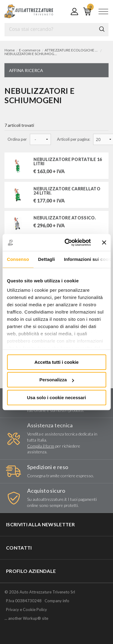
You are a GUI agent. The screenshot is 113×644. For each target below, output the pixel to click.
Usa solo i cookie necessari (57, 398)
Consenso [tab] (18, 259)
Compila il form (41, 446)
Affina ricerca (26, 70)
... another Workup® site (26, 618)
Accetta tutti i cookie (56, 362)
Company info (57, 601)
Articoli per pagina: (74, 139)
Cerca (102, 29)
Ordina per (17, 139)
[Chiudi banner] (104, 242)
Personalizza (57, 380)
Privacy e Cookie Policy (27, 609)
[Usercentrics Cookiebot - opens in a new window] (67, 242)
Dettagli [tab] (46, 259)
